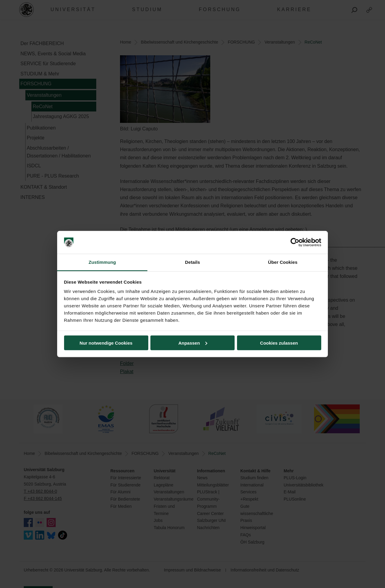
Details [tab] (192, 262)
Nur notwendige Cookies (106, 343)
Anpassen (193, 343)
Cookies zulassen (279, 343)
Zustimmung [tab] (102, 262)
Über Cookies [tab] (283, 262)
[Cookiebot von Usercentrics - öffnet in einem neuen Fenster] (295, 242)
